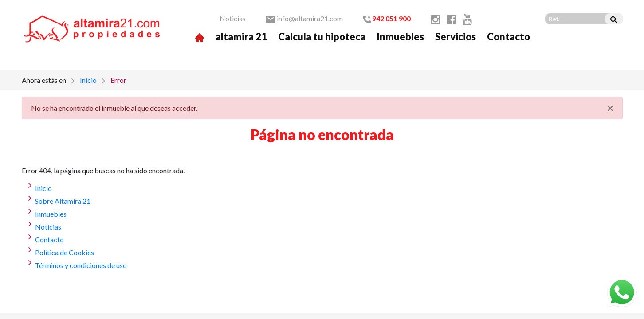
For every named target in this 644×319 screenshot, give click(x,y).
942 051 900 (387, 18)
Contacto (509, 37)
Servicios (456, 37)
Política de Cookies (65, 252)
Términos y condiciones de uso (81, 265)
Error (118, 80)
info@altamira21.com (304, 18)
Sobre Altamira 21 (63, 201)
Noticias (233, 18)
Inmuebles (400, 37)
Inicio (88, 80)
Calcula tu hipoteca (322, 37)
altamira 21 (241, 37)
